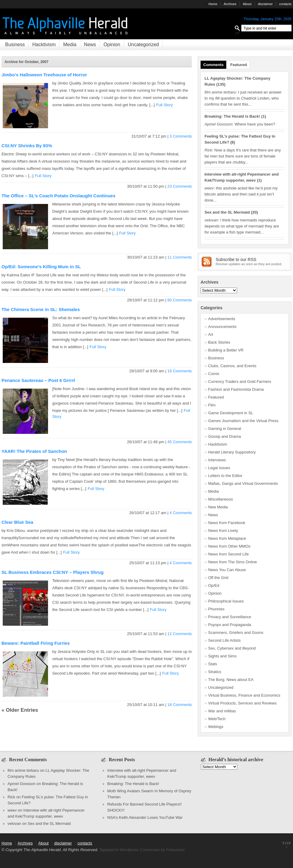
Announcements (222, 327)
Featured (238, 65)
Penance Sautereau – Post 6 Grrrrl (38, 380)
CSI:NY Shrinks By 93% (27, 146)
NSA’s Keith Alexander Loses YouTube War (145, 817)
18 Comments (180, 371)
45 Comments (180, 442)
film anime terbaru (23, 770)
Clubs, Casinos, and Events (232, 366)
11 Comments (180, 257)
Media (70, 45)
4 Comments (181, 513)
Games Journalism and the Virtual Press (243, 421)
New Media (218, 507)
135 (221, 84)
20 (254, 212)
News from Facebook (227, 523)
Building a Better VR (226, 350)
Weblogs (216, 727)
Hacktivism (44, 45)
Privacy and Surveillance (230, 617)
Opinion (112, 45)
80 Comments (180, 300)
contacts (285, 4)
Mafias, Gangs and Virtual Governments (243, 483)
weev (12, 810)
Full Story (164, 105)
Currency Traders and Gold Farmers (240, 382)
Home (213, 4)
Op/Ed (214, 585)
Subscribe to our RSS (236, 259)
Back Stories (219, 342)
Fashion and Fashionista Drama (236, 389)
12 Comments (180, 634)
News (90, 45)
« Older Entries (20, 710)
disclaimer (266, 4)
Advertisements (222, 319)
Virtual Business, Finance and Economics (244, 695)
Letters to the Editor (225, 476)
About (247, 4)
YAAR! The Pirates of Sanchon (34, 451)
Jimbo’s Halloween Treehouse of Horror (44, 75)
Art (211, 334)
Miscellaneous (221, 499)
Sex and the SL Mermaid (227, 212)
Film (212, 405)
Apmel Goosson (22, 784)
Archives (230, 4)
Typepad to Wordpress (119, 850)
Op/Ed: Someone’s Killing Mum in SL (41, 267)
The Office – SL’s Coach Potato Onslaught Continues (58, 196)
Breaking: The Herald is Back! (232, 116)
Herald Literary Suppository (232, 452)
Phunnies (216, 609)
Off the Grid (218, 578)
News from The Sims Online (233, 562)
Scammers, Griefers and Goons (236, 633)
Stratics (215, 672)
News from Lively (223, 531)
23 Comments (180, 186)
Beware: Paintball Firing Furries (36, 643)
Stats (213, 664)
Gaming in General (225, 429)
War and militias (222, 711)
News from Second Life (228, 554)
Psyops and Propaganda (230, 625)
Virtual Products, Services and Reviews (242, 703)
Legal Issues (219, 468)
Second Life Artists (224, 640)
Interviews (217, 460)
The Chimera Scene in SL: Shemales (41, 309)
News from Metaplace (227, 538)
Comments (213, 65)
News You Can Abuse (227, 570)
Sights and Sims (222, 656)
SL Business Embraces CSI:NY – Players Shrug (53, 572)
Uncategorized (143, 45)
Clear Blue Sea (17, 522)
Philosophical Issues (226, 601)
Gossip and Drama (224, 436)
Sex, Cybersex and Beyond (232, 648)
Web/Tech (217, 719)
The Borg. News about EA (231, 680)
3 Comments (181, 136)
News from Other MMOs (229, 546)
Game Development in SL (231, 413)
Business (15, 45)
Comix (214, 374)
